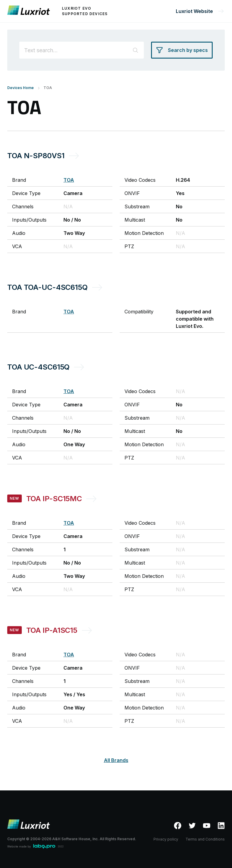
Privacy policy (166, 839)
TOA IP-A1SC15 (52, 630)
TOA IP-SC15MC (54, 499)
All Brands (116, 760)
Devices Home (21, 88)
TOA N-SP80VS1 (36, 156)
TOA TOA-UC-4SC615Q (47, 287)
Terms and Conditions (205, 839)
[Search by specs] (182, 50)
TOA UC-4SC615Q (38, 367)
